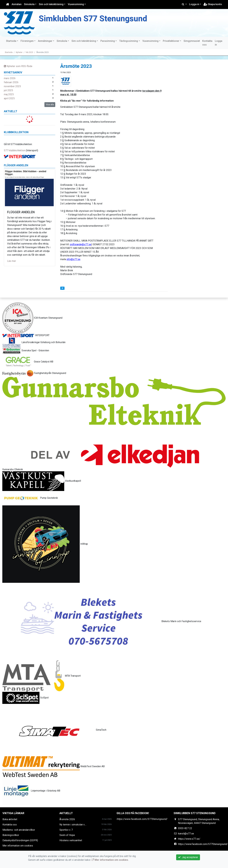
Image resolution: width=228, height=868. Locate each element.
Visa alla (50, 105)
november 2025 (12, 86)
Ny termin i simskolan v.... (73, 825)
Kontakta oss (207, 43)
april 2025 (9, 98)
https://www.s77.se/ (189, 839)
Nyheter (19, 52)
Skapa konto (213, 4)
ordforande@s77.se (81, 244)
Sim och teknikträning (51, 4)
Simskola (29, 4)
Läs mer (12, 261)
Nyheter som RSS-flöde (18, 66)
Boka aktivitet (10, 819)
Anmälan (17, 4)
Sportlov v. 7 (66, 830)
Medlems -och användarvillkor (19, 830)
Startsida (11, 41)
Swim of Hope (67, 835)
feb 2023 (29, 52)
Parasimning (108, 41)
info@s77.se (73, 259)
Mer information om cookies (18, 846)
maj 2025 (9, 94)
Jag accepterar (188, 857)
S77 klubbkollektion (15, 150)
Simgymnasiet (192, 41)
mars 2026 (10, 78)
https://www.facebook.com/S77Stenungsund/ (142, 819)
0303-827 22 (185, 828)
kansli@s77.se (186, 834)
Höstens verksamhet (71, 840)
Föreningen (27, 41)
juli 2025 (8, 90)
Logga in (194, 4)
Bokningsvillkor (11, 835)
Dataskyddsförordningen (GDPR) (20, 840)
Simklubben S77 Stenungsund (100, 18)
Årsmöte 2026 (67, 819)
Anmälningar (45, 41)
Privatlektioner (171, 41)
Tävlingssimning (129, 41)
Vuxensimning (76, 4)
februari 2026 (11, 82)
